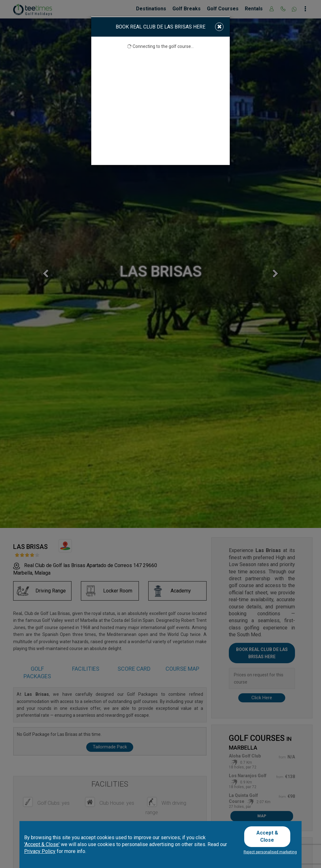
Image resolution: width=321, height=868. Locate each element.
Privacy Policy (40, 853)
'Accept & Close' (42, 846)
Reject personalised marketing (270, 852)
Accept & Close (269, 837)
